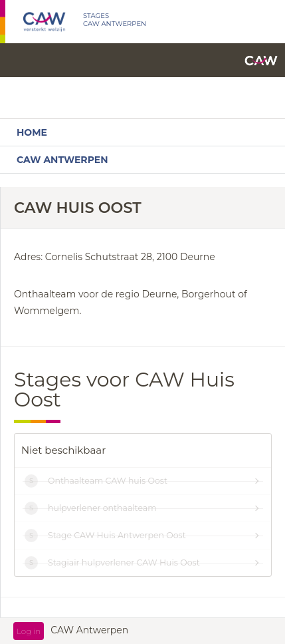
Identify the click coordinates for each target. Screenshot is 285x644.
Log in (29, 631)
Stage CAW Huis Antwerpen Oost (117, 535)
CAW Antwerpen (62, 160)
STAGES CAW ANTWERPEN (115, 20)
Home (32, 132)
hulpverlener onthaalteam (102, 508)
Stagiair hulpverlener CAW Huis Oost (124, 563)
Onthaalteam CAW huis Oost (108, 481)
